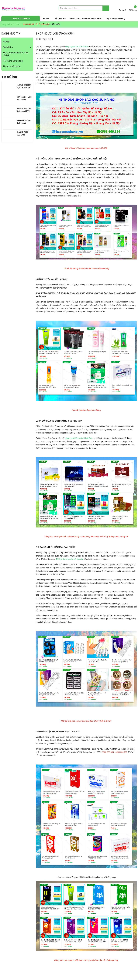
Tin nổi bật (9, 77)
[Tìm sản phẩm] (84, 8)
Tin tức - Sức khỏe (12, 66)
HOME (46, 18)
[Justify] (106, 8)
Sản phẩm (59, 18)
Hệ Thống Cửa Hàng (116, 18)
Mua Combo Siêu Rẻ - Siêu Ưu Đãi (86, 18)
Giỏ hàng (133, 8)
